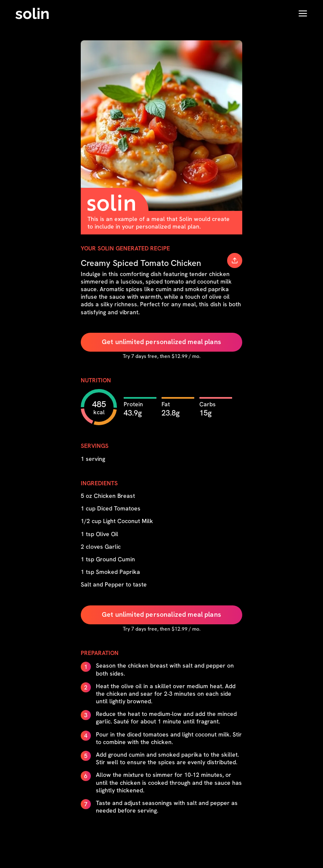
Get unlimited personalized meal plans (161, 342)
